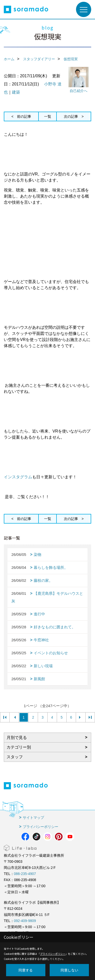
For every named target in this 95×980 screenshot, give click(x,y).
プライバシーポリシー (41, 827)
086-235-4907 (25, 874)
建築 (16, 92)
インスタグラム (18, 477)
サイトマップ (33, 818)
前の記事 (24, 116)
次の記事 (71, 116)
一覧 (48, 116)
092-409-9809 (25, 921)
